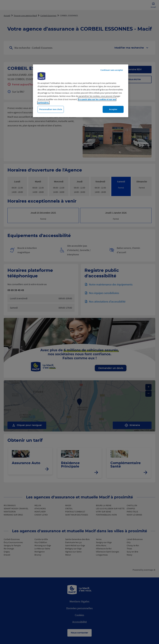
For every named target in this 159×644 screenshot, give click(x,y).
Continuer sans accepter (112, 70)
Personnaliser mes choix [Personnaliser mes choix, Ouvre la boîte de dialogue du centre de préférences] (51, 109)
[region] (81, 91)
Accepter (113, 109)
